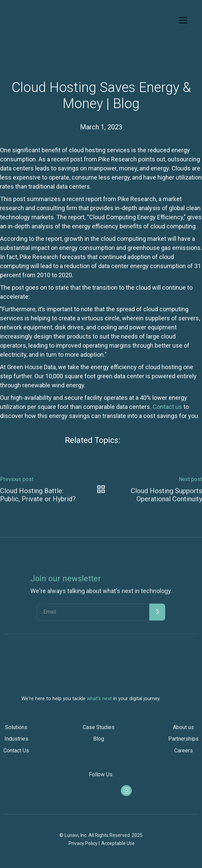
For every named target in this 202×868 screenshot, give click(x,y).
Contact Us (16, 753)
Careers (184, 753)
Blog (99, 742)
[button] (182, 20)
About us (183, 730)
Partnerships (183, 742)
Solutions (16, 730)
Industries (16, 742)
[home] (22, 20)
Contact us (167, 407)
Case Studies (99, 730)
